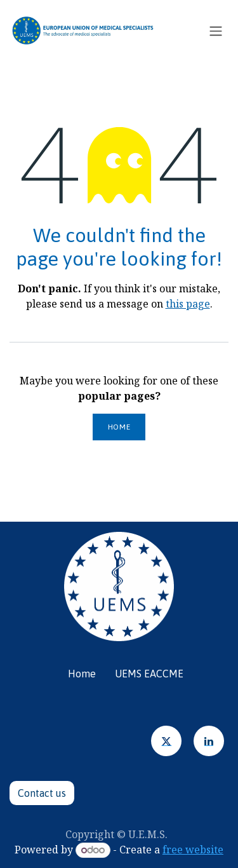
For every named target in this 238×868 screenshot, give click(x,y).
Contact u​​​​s (42, 793)
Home (119, 427)
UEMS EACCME (149, 674)
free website (193, 850)
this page (188, 304)
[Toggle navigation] (216, 31)
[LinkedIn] (209, 741)
